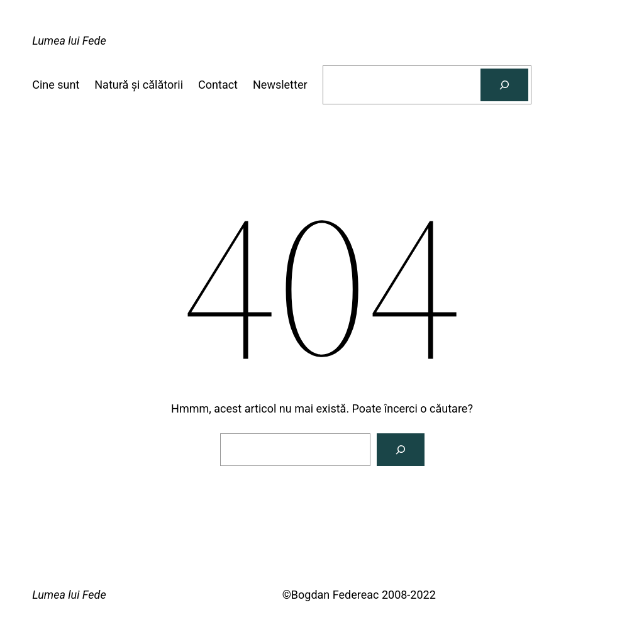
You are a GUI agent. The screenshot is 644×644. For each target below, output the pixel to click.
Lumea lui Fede (69, 41)
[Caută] (504, 85)
